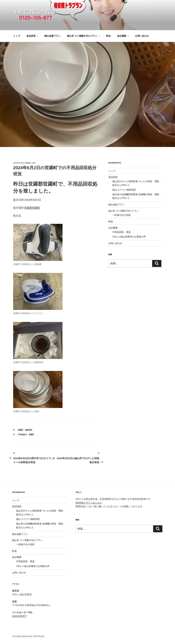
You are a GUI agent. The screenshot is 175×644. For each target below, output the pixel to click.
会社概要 (123, 36)
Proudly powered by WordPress (28, 636)
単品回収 (33, 36)
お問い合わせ (142, 36)
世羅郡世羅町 (32, 208)
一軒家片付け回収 (122, 215)
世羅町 (20, 430)
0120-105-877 (19, 616)
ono (34, 163)
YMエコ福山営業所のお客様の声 (129, 237)
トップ (17, 36)
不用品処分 (22, 434)
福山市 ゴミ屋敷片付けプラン (84, 36)
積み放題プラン (52, 36)
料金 (108, 36)
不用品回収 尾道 (122, 232)
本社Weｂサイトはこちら (89, 503)
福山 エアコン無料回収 (124, 190)
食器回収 (29, 430)
